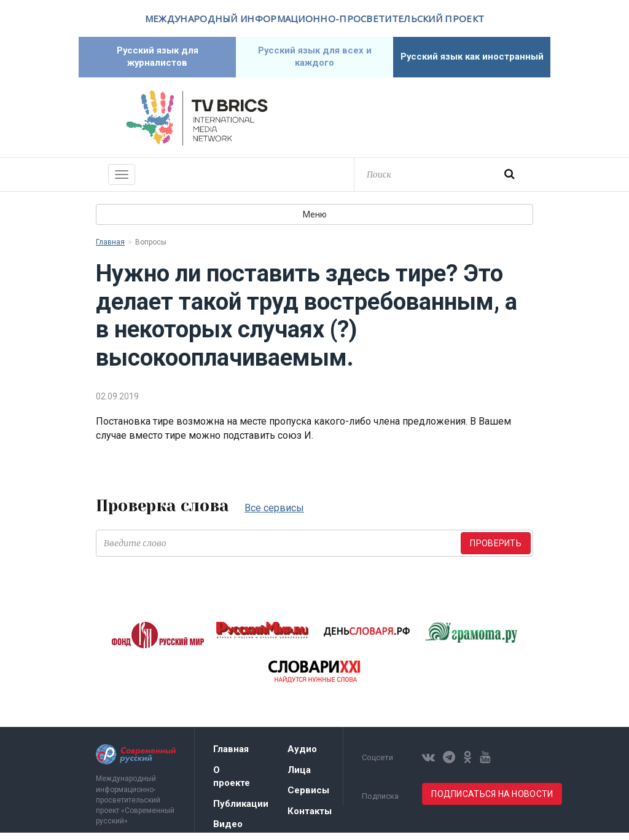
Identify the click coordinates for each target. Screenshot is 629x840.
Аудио (302, 756)
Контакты (310, 818)
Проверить (496, 551)
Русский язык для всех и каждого (314, 61)
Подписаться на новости (492, 801)
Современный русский (432, 125)
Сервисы (308, 798)
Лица (299, 777)
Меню (315, 222)
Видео (228, 831)
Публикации (241, 811)
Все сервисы (274, 515)
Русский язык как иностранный (472, 61)
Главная (110, 249)
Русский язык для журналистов (158, 61)
